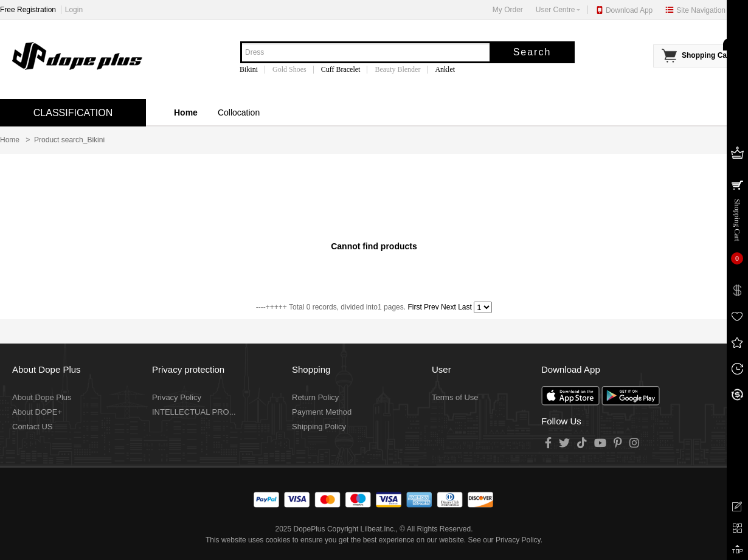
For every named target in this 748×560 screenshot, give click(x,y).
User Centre (558, 10)
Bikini (249, 69)
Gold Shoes (289, 69)
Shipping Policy (319, 427)
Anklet (445, 69)
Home (186, 112)
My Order (508, 10)
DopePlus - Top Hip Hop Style (76, 57)
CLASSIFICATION (73, 113)
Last (465, 307)
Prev (431, 307)
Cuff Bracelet (341, 69)
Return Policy (315, 397)
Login (74, 10)
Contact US (32, 427)
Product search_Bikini (69, 140)
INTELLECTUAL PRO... (194, 412)
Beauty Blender (397, 69)
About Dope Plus (42, 397)
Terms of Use (455, 397)
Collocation (239, 112)
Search (532, 52)
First (414, 307)
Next (448, 307)
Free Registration (28, 10)
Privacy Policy (177, 397)
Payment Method (322, 412)
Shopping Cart (707, 55)
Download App (629, 10)
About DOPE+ (37, 412)
